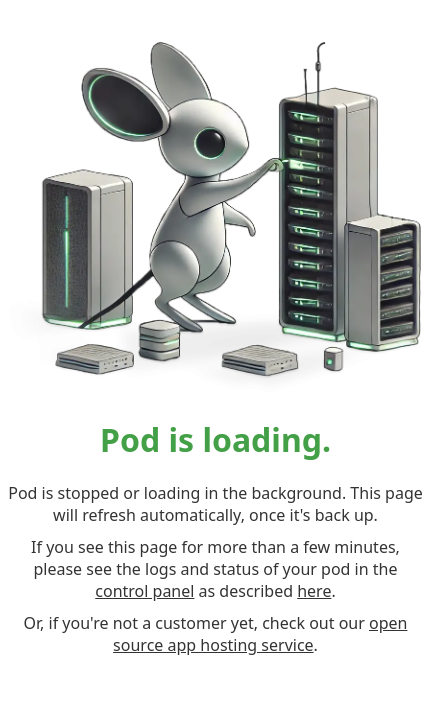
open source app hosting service (260, 634)
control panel (144, 591)
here (314, 591)
